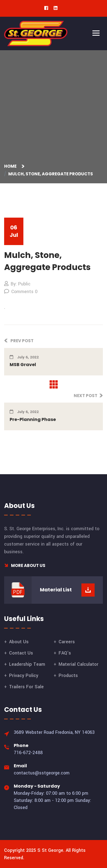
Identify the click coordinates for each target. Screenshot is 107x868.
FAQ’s (65, 653)
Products (68, 675)
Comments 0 (21, 292)
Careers (67, 642)
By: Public (17, 284)
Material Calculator (79, 664)
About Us (19, 642)
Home (11, 166)
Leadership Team (27, 664)
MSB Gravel (23, 365)
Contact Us (21, 653)
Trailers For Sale (26, 687)
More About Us (25, 565)
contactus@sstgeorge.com (42, 773)
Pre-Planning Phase (33, 419)
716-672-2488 (28, 753)
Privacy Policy (24, 675)
